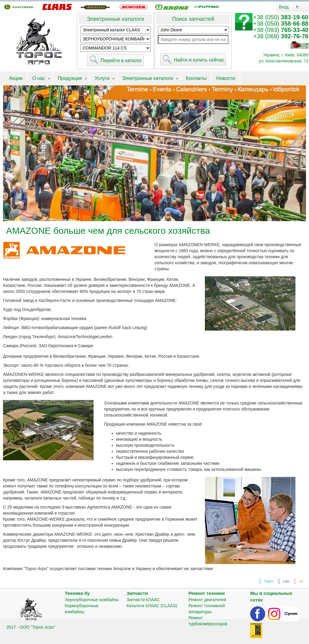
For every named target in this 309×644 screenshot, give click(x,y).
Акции (16, 78)
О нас (39, 78)
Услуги (102, 78)
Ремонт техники (206, 593)
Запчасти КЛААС (143, 600)
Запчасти (137, 593)
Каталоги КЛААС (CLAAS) (152, 606)
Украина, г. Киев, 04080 (286, 55)
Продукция (70, 78)
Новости (226, 78)
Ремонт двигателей (207, 600)
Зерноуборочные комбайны (92, 600)
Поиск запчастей (193, 19)
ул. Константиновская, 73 (284, 61)
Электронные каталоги (115, 19)
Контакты (196, 78)
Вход (284, 7)
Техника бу (77, 593)
